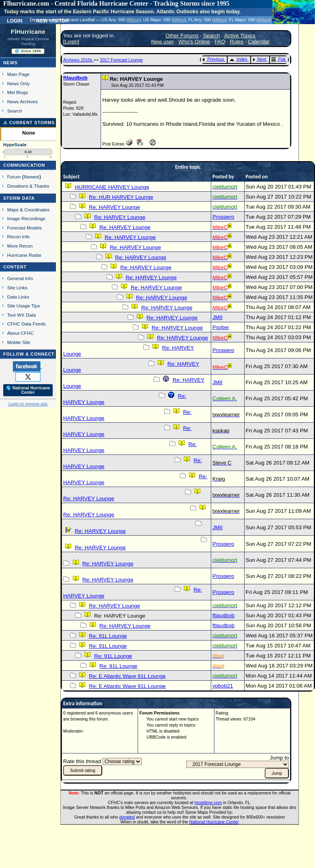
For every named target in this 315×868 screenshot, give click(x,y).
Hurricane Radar (24, 255)
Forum (14, 177)
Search (15, 111)
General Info (20, 278)
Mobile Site (19, 342)
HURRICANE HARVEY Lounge (112, 187)
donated (127, 817)
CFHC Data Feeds (27, 324)
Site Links (17, 288)
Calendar (259, 42)
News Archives (23, 101)
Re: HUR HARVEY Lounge (121, 197)
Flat (279, 59)
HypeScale (15, 145)
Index (238, 59)
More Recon (20, 246)
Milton (134, 20)
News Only (19, 83)
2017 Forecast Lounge (121, 60)
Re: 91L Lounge (108, 636)
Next (259, 59)
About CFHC (21, 333)
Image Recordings (26, 218)
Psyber (221, 327)
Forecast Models (25, 228)
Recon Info (19, 236)
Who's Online (194, 42)
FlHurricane (28, 32)
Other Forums (182, 36)
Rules (237, 42)
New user (163, 42)
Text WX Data (22, 315)
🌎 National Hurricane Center (28, 390)
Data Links (18, 297)
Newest (32, 177)
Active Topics (240, 36)
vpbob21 (223, 686)
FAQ (220, 42)
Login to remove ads (28, 404)
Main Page (19, 74)
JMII (217, 317)
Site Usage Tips (24, 306)
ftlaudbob (75, 78)
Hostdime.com (208, 802)
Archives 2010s (78, 60)
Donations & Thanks (28, 186)
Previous (213, 59)
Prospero (223, 217)
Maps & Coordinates (28, 210)
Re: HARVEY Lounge (114, 207)
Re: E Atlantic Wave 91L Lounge (127, 676)
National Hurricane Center (214, 822)
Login (14, 20)
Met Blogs (18, 92)
